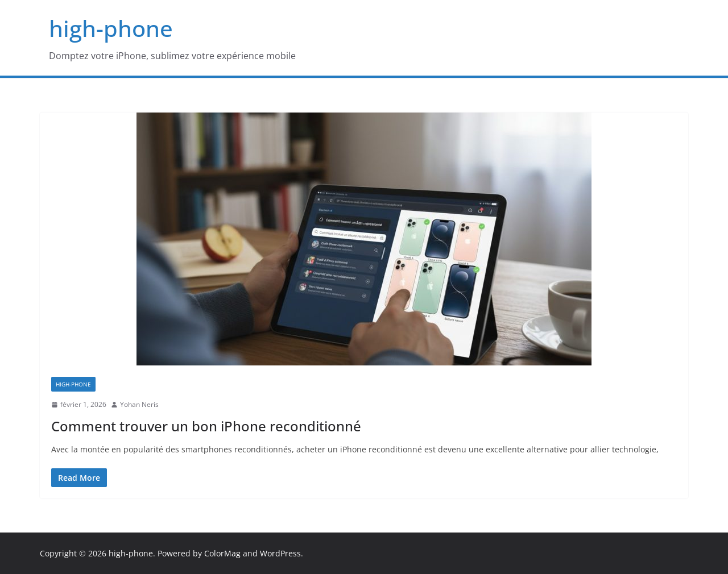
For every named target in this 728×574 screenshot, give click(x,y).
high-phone (111, 28)
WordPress (280, 553)
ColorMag (222, 553)
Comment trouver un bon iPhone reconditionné (206, 426)
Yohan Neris (139, 404)
